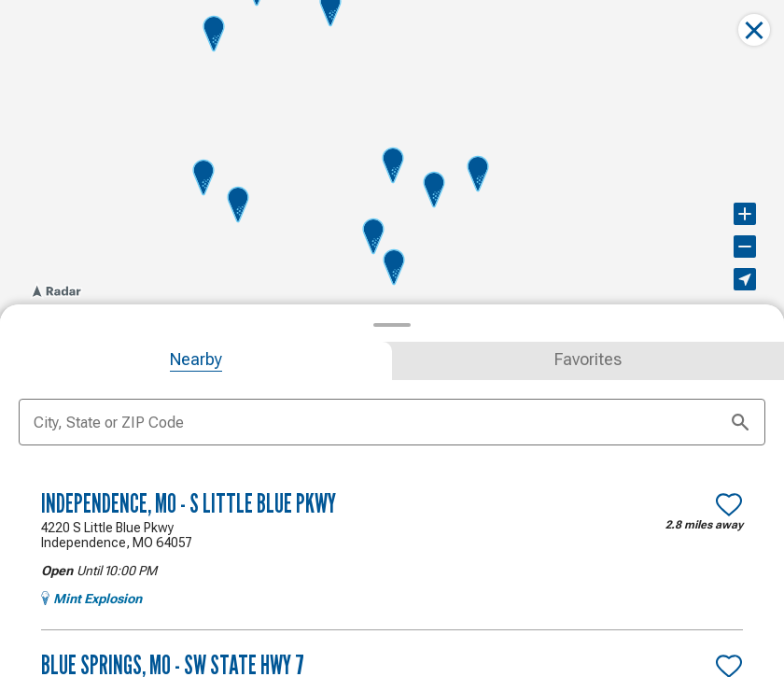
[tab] (196, 359)
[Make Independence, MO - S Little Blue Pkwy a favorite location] (729, 502)
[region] (392, 158)
